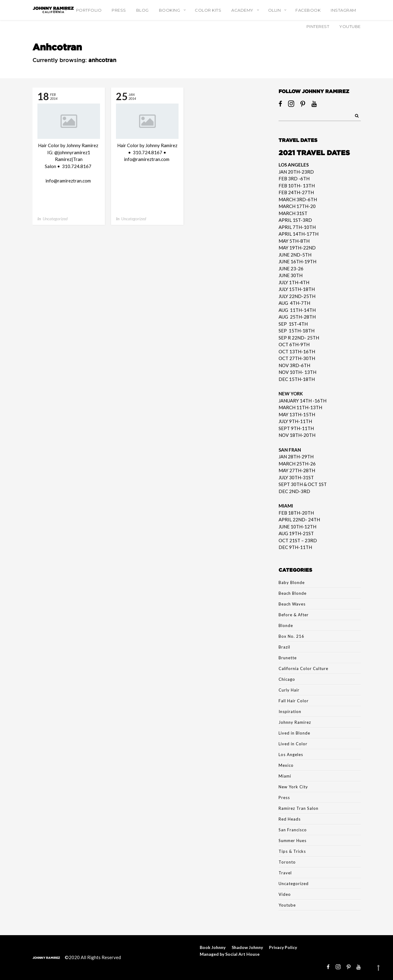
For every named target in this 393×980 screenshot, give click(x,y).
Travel (285, 873)
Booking (170, 10)
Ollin (275, 10)
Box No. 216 (291, 636)
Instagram (343, 10)
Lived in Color (293, 744)
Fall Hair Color (294, 701)
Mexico (286, 765)
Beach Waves (292, 604)
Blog (143, 10)
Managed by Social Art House (230, 954)
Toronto (287, 862)
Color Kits (208, 10)
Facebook (308, 10)
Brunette (288, 658)
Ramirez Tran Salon (299, 808)
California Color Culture (303, 668)
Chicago (287, 679)
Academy (242, 10)
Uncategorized (55, 219)
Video (285, 894)
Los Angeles (291, 755)
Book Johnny (213, 947)
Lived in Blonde (294, 733)
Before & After (294, 615)
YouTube (350, 26)
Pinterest (318, 26)
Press (119, 10)
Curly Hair (289, 690)
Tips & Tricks (292, 851)
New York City (293, 787)
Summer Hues (293, 841)
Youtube (287, 905)
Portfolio (89, 10)
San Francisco (293, 830)
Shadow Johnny (247, 947)
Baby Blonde (292, 582)
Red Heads (290, 819)
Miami (285, 776)
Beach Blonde (293, 593)
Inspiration (290, 711)
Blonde (286, 625)
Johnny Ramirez (295, 722)
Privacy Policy (283, 947)
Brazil (284, 647)
